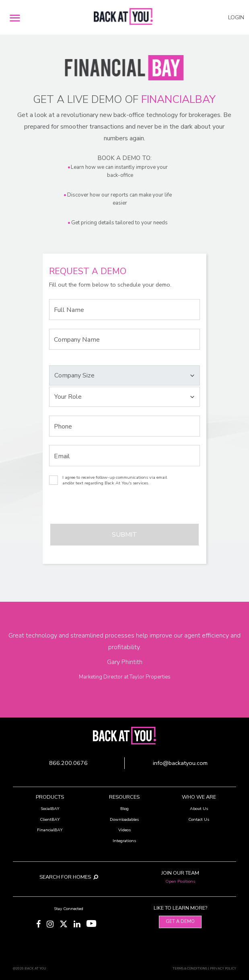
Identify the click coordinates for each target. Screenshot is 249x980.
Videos (124, 830)
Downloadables (124, 819)
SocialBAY (50, 809)
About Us (199, 809)
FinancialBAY (50, 830)
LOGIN (236, 17)
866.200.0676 (68, 763)
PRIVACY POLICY (223, 969)
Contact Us (199, 819)
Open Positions (180, 881)
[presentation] (93, 508)
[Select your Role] (124, 397)
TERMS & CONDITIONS (190, 969)
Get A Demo (180, 922)
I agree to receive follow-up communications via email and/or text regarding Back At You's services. (115, 480)
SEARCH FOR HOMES (69, 877)
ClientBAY (50, 819)
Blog (124, 809)
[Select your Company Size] (124, 375)
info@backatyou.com (180, 763)
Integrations (124, 841)
